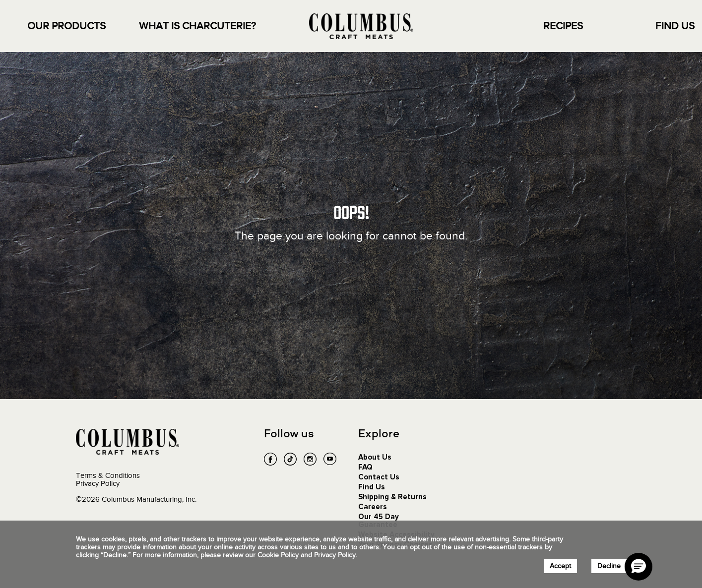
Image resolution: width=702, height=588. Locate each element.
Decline (609, 566)
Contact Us (379, 477)
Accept (560, 566)
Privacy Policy (98, 483)
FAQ (365, 467)
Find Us (372, 487)
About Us (375, 457)
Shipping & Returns (392, 497)
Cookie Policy (278, 555)
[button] (638, 567)
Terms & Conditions (108, 475)
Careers (373, 507)
